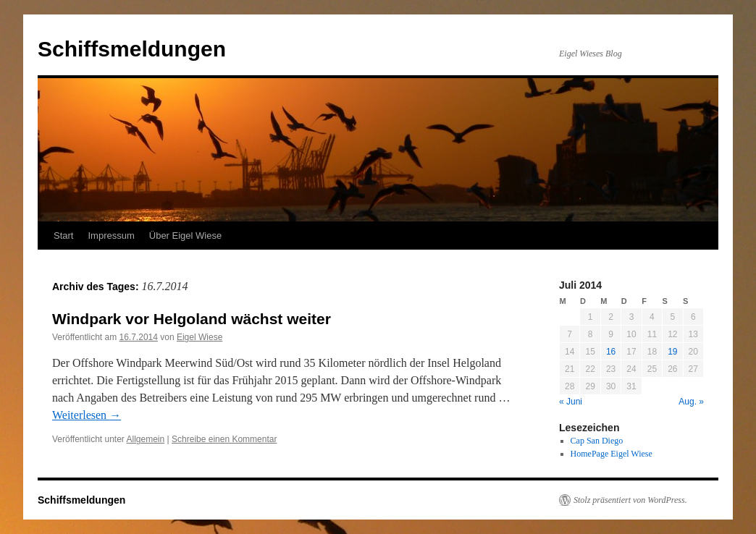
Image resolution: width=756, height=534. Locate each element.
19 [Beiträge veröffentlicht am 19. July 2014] (672, 352)
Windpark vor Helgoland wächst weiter (192, 319)
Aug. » (691, 402)
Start (63, 236)
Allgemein (146, 439)
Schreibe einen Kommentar (224, 439)
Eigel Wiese (199, 337)
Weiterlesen (87, 415)
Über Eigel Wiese (185, 236)
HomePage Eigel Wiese (612, 454)
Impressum (111, 236)
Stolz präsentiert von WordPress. (630, 500)
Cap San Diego (597, 441)
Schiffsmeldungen (132, 49)
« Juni (571, 402)
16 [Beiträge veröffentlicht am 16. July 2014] (611, 352)
